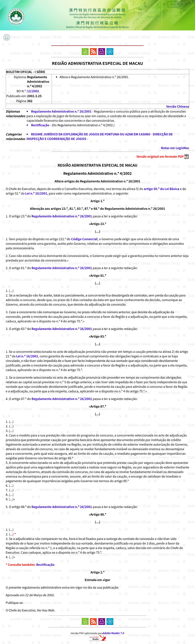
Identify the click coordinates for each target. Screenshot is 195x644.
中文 (173, 4)
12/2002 (33, 91)
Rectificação (40, 125)
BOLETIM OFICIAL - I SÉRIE (26, 72)
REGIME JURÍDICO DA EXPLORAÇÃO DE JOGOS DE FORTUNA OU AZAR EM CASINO (91, 134)
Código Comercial (84, 239)
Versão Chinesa (178, 106)
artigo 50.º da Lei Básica (161, 189)
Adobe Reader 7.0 (114, 633)
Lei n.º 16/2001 (36, 193)
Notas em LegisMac (175, 148)
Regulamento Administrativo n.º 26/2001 (61, 111)
